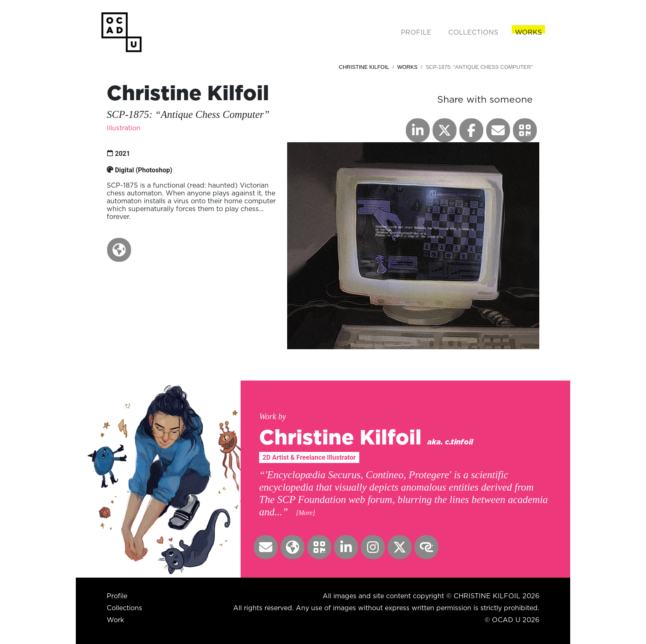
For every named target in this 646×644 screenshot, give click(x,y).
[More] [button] (305, 513)
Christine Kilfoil (364, 67)
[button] (119, 250)
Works (407, 67)
